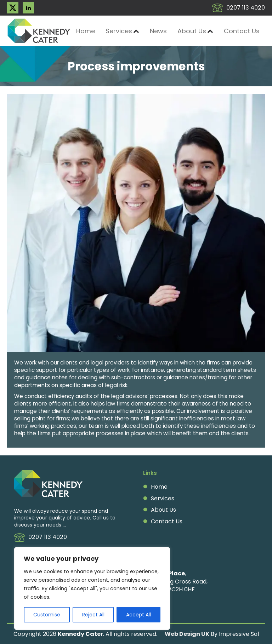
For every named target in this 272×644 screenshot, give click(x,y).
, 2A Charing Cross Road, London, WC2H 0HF (175, 582)
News (158, 31)
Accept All (138, 615)
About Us (195, 31)
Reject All (93, 615)
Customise (47, 615)
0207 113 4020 (246, 8)
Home (86, 31)
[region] (92, 588)
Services (122, 31)
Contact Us (242, 31)
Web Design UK (187, 634)
